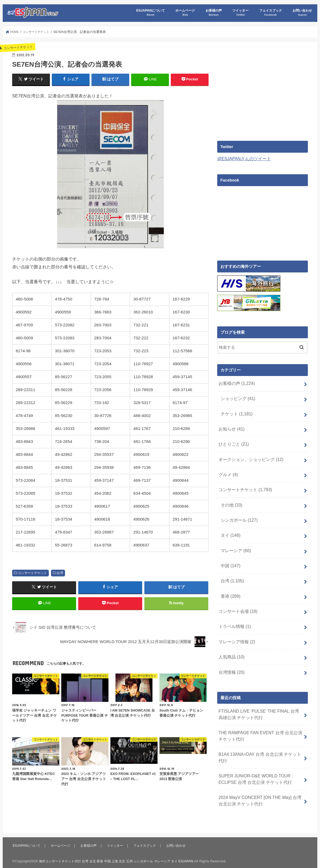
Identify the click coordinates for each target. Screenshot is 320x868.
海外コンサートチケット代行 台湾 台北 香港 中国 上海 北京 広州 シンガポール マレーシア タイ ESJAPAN (122, 851)
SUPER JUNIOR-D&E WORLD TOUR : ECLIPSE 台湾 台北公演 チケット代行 (253, 756)
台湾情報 (231, 654)
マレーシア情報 (235, 625)
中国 (230, 554)
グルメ (227, 468)
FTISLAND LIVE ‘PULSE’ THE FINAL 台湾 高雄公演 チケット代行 (259, 695)
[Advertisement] (263, 89)
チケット (235, 411)
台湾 (60, 573)
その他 (231, 497)
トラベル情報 (233, 611)
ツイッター (240, 13)
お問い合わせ (302, 13)
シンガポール (238, 511)
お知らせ (231, 425)
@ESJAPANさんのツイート (242, 159)
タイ (230, 525)
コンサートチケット (32, 573)
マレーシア (235, 539)
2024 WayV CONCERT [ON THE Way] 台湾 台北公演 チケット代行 (260, 776)
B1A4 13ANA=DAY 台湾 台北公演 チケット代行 (259, 735)
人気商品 (231, 640)
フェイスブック (271, 13)
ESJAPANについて (150, 13)
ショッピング (237, 397)
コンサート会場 (237, 597)
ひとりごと (233, 440)
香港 (230, 582)
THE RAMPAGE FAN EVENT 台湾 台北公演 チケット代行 (260, 715)
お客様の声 (214, 13)
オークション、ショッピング (249, 454)
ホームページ (185, 13)
